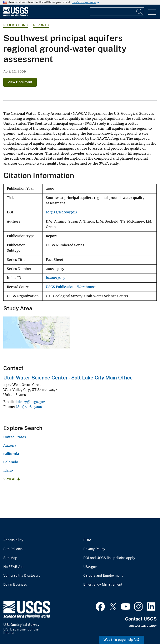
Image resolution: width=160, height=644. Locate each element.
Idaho (8, 470)
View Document (20, 82)
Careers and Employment (103, 576)
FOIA (87, 540)
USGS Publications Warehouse (71, 287)
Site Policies (13, 549)
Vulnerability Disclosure (22, 576)
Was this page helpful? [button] (122, 640)
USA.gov (90, 567)
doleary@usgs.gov (30, 402)
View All (12, 479)
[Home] (16, 15)
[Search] (140, 12)
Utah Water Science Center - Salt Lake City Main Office (68, 378)
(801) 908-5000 (29, 407)
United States (15, 437)
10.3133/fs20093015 (62, 212)
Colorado (11, 462)
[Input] (117, 12)
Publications (16, 25)
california (11, 454)
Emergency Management (103, 585)
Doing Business (15, 585)
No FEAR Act (13, 567)
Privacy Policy (94, 549)
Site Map (10, 558)
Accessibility (13, 540)
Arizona (10, 445)
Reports (41, 25)
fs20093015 (55, 278)
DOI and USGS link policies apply (109, 558)
